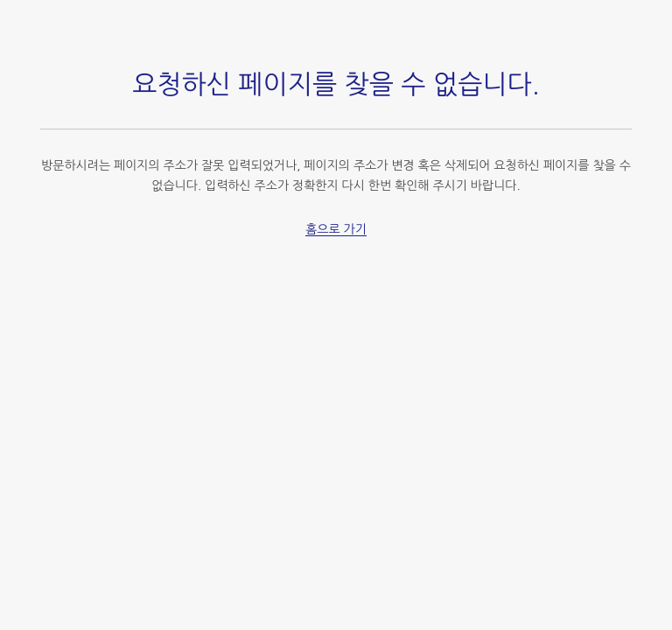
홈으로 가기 (336, 229)
